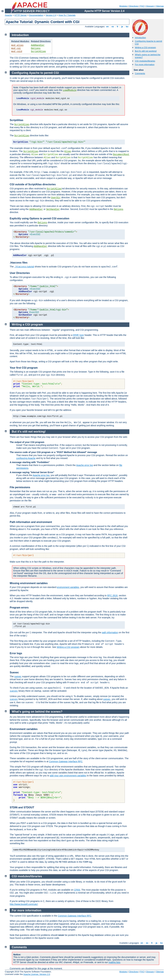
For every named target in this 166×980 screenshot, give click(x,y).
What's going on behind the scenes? (37, 712)
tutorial (24, 267)
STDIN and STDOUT (22, 807)
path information (110, 632)
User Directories (20, 273)
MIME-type (78, 335)
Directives (134, 6)
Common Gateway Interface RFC (66, 761)
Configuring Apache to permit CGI (35, 73)
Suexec (14, 672)
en (107, 27)
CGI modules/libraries (145, 61)
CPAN (77, 890)
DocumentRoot (121, 154)
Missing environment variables (29, 583)
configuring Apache (26, 458)
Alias (68, 151)
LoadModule (70, 90)
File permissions (20, 487)
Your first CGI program (24, 368)
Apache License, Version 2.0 (37, 974)
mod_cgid (17, 51)
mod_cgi (16, 48)
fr (118, 27)
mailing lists (114, 962)
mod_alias (17, 45)
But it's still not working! (146, 51)
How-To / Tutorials (67, 15)
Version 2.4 (51, 15)
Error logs (16, 653)
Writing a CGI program (145, 47)
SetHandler (53, 209)
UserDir (56, 198)
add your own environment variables (68, 776)
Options (36, 48)
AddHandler (38, 45)
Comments (140, 73)
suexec (18, 676)
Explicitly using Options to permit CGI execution (39, 218)
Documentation (36, 15)
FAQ (142, 6)
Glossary (150, 6)
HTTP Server (21, 15)
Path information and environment (31, 522)
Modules (123, 6)
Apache (8, 15)
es (113, 27)
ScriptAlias (38, 51)
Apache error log (85, 465)
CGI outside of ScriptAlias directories (33, 184)
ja (122, 27)
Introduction (140, 38)
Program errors (19, 608)
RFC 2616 (112, 595)
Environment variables (24, 729)
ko (127, 27)
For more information (145, 64)
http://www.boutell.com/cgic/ (24, 904)
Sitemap (160, 6)
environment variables (68, 587)
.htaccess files (19, 263)
